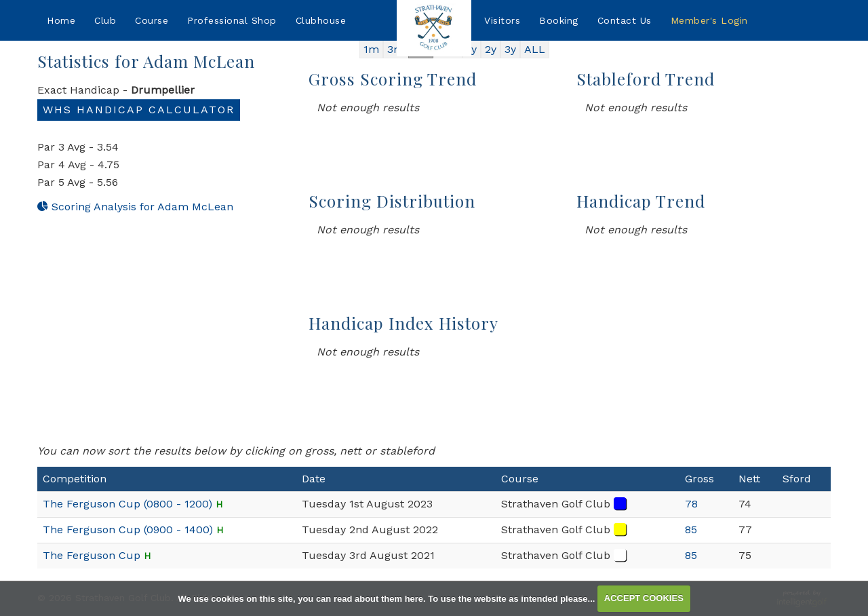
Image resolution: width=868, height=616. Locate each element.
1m (371, 49)
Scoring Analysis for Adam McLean (135, 207)
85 (691, 530)
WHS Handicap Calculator (139, 110)
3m (396, 49)
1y (472, 49)
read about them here (378, 598)
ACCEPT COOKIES (644, 598)
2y (491, 49)
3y (510, 49)
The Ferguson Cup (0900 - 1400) (128, 530)
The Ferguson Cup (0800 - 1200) (127, 504)
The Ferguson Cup (92, 555)
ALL (535, 49)
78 (691, 504)
